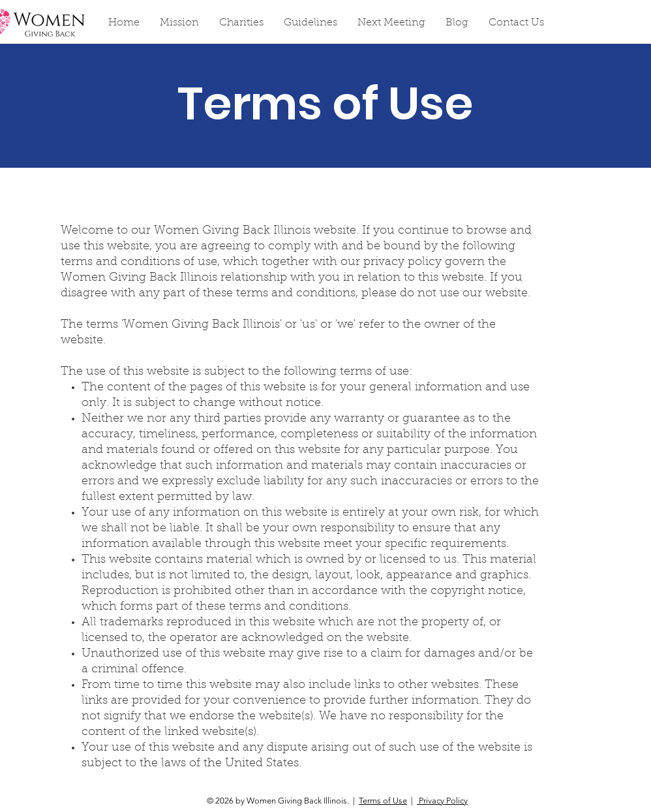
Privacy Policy (442, 801)
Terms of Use (383, 801)
